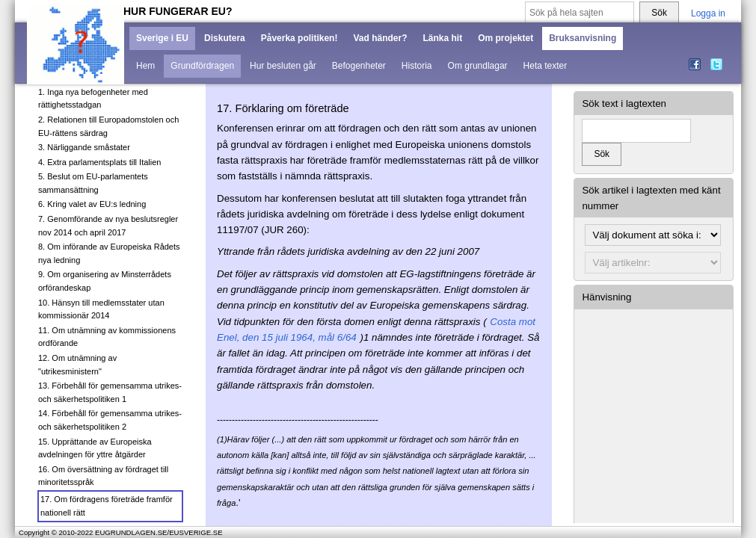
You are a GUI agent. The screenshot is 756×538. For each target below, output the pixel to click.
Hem (145, 66)
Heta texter (546, 66)
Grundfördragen (202, 66)
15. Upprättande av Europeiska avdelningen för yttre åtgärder (95, 448)
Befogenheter (359, 66)
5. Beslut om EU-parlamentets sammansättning (93, 183)
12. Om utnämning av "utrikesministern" (77, 365)
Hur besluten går (283, 66)
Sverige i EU (162, 38)
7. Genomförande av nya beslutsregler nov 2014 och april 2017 (108, 226)
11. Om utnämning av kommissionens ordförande (107, 337)
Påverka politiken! (299, 38)
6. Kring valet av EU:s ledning (92, 204)
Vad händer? (380, 38)
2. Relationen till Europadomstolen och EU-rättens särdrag (108, 126)
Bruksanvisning (583, 38)
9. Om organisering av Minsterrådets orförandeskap (105, 281)
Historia (417, 66)
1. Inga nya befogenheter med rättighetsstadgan (93, 99)
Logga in (708, 13)
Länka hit (442, 38)
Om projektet (505, 38)
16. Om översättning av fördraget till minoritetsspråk (103, 476)
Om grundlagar (478, 66)
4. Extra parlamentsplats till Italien (99, 162)
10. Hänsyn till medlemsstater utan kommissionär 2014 (101, 309)
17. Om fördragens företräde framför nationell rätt (107, 506)
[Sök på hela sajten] (580, 13)
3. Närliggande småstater (84, 147)
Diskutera (225, 38)
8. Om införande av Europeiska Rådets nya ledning (109, 253)
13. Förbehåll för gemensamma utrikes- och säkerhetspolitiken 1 (110, 392)
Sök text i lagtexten (624, 103)
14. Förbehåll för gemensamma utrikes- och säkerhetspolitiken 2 (110, 420)
